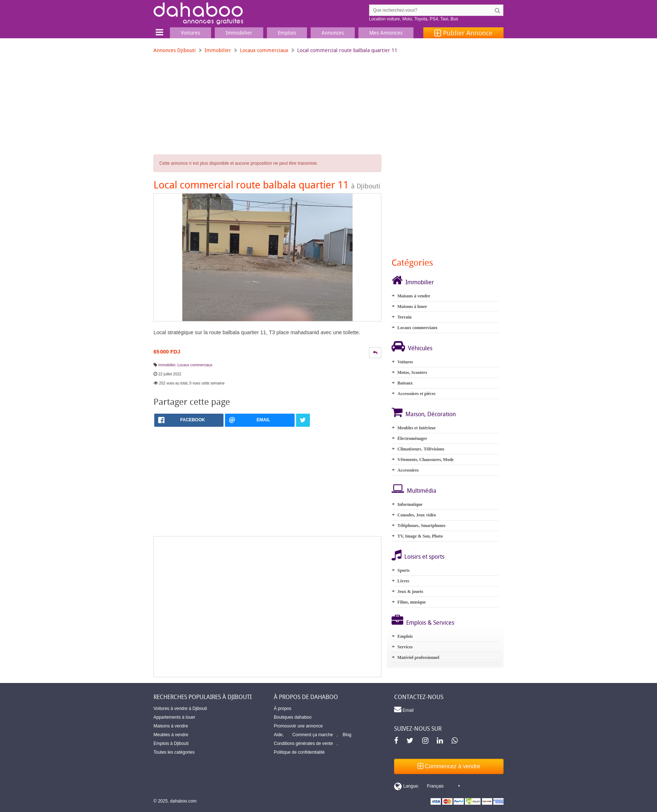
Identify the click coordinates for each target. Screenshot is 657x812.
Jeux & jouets (410, 592)
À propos (283, 708)
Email (404, 709)
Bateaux (405, 383)
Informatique (410, 504)
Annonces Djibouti (175, 50)
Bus (454, 19)
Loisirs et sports (424, 557)
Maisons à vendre (414, 296)
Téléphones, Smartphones (421, 526)
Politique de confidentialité (299, 752)
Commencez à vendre (449, 766)
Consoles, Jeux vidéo (417, 515)
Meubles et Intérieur (417, 428)
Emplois (405, 636)
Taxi (444, 19)
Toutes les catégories (174, 752)
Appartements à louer (174, 717)
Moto (407, 19)
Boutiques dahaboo (293, 717)
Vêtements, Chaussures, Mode (425, 460)
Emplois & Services (430, 622)
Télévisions (434, 449)
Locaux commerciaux (264, 50)
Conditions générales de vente (303, 743)
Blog (347, 735)
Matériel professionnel (418, 657)
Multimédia (422, 491)
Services (405, 647)
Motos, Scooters (412, 372)
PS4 (434, 19)
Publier (463, 33)
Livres (403, 581)
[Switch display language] (427, 786)
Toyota (421, 19)
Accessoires (408, 470)
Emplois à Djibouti (171, 743)
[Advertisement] (267, 607)
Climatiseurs (409, 449)
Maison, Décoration (431, 414)
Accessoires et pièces (416, 394)
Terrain (405, 317)
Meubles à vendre (171, 735)
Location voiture (384, 19)
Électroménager (412, 438)
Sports (403, 570)
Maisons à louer (412, 307)
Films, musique (412, 602)
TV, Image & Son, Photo (420, 536)
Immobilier (218, 50)
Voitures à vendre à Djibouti (180, 708)
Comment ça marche (313, 735)
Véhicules (420, 348)
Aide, (279, 735)
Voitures (405, 362)
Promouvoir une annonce (298, 726)
